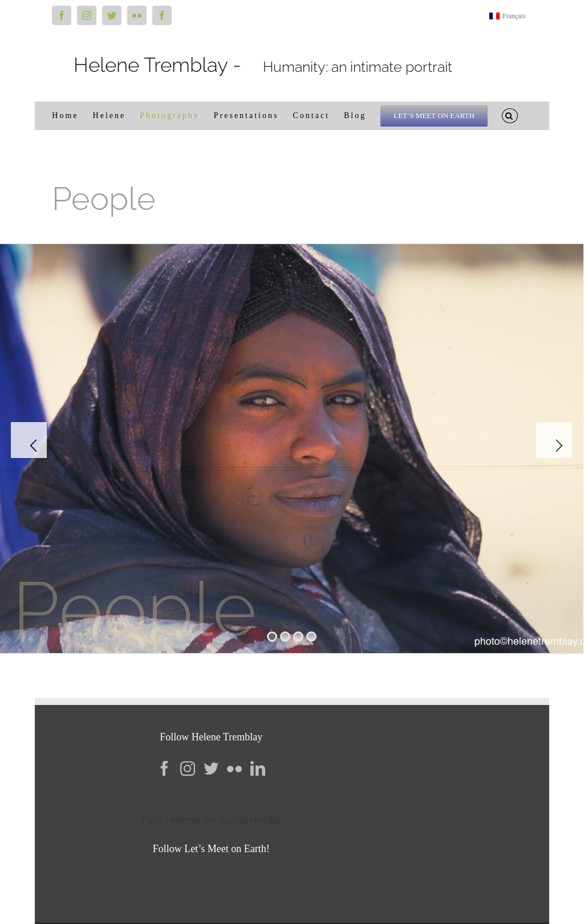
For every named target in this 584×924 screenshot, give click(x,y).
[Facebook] (164, 768)
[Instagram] (188, 768)
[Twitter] (211, 768)
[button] (510, 116)
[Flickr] (234, 768)
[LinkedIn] (258, 768)
